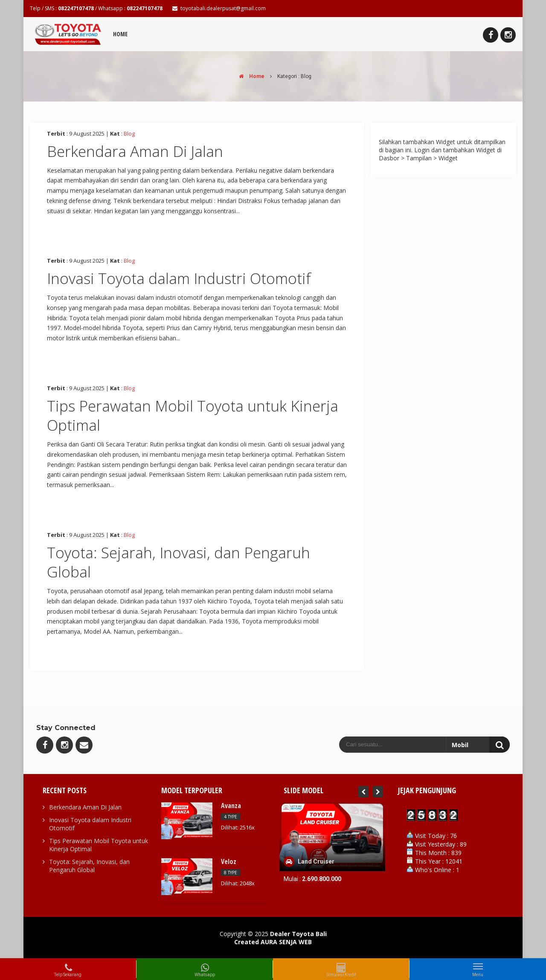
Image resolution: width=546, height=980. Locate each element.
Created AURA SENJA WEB (273, 942)
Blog (129, 133)
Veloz (229, 861)
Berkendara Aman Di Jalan (135, 151)
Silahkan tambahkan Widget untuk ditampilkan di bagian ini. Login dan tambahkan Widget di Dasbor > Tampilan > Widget (442, 150)
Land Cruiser (316, 861)
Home (120, 34)
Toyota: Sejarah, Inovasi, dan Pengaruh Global (179, 562)
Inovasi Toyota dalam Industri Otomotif (179, 278)
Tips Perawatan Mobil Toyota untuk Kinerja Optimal (193, 416)
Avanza (231, 806)
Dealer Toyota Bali (298, 934)
